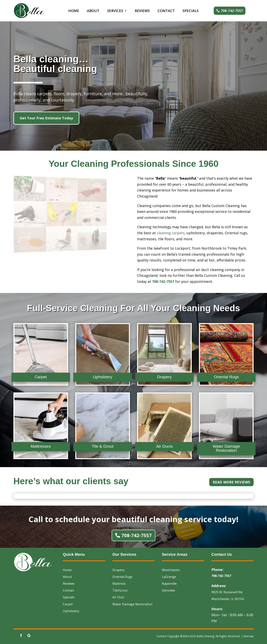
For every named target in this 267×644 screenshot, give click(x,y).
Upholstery (71, 611)
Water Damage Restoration (132, 604)
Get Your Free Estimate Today (46, 118)
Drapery (118, 570)
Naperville (169, 584)
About (93, 11)
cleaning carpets (171, 233)
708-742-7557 (232, 11)
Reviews (142, 11)
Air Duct (118, 597)
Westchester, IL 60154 (227, 599)
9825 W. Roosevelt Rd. (227, 592)
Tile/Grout (120, 590)
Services (115, 11)
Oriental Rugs (122, 577)
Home (74, 11)
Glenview (168, 590)
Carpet (68, 604)
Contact (166, 11)
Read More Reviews (231, 482)
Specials (191, 11)
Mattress (119, 584)
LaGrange (169, 577)
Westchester (171, 570)
